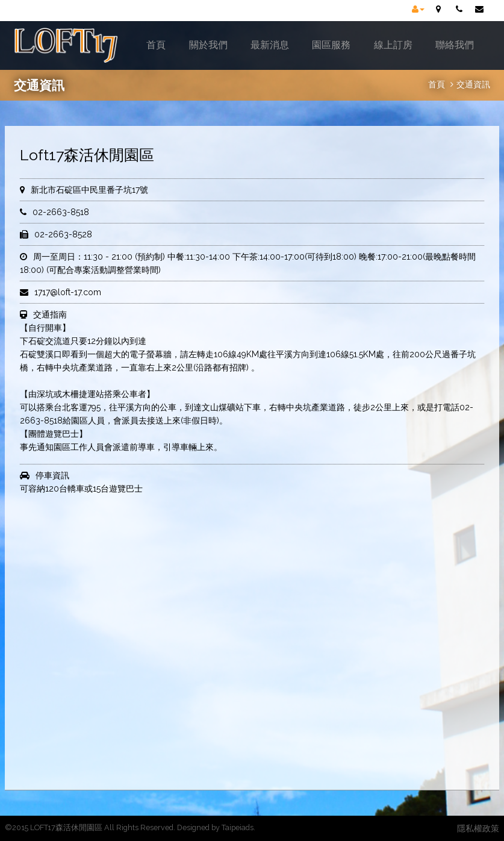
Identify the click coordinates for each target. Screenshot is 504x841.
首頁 (156, 45)
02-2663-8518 (61, 212)
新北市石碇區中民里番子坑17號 (89, 190)
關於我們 (208, 45)
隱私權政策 (478, 828)
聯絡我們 (455, 45)
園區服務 (331, 45)
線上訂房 (393, 45)
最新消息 (270, 45)
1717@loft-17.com (68, 292)
